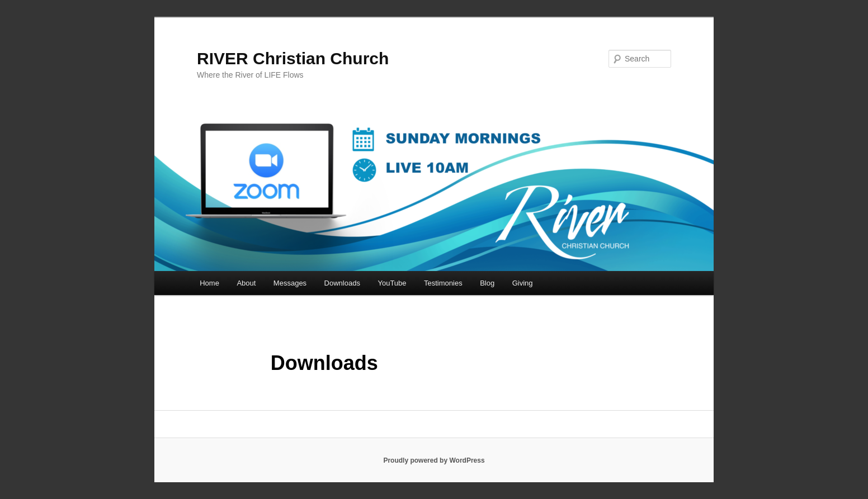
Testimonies (443, 283)
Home (209, 283)
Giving (523, 283)
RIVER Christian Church (293, 58)
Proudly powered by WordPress (434, 460)
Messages (290, 283)
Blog (487, 283)
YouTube (392, 283)
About (246, 283)
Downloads (342, 283)
